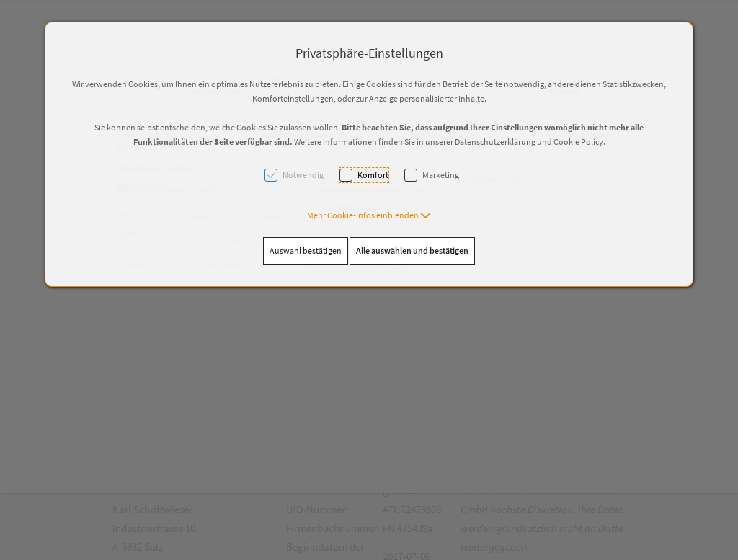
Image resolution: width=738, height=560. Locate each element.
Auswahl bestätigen (306, 250)
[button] (369, 215)
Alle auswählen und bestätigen (412, 250)
